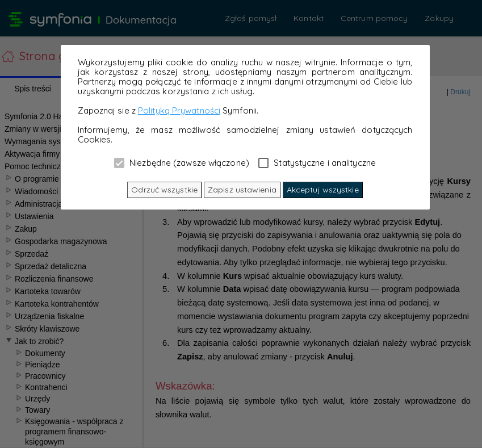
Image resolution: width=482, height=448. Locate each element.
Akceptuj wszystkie (323, 190)
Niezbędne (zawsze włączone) (182, 162)
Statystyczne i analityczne (317, 162)
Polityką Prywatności (179, 110)
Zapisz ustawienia (242, 190)
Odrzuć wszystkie (164, 190)
